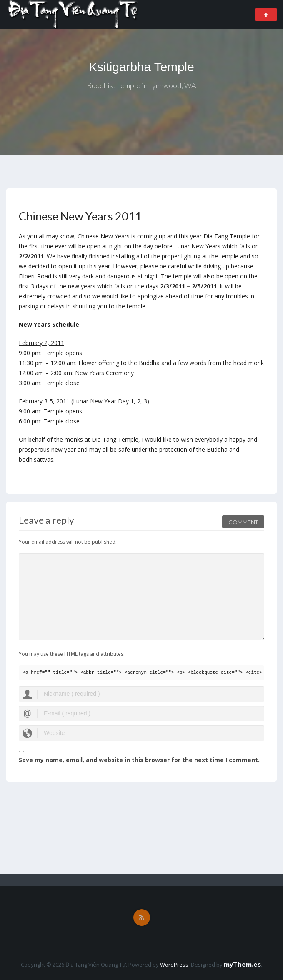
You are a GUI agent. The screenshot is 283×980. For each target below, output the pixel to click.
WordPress (174, 965)
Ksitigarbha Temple (141, 67)
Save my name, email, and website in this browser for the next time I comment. (139, 760)
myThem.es (242, 965)
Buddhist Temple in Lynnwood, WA (142, 86)
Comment (243, 521)
